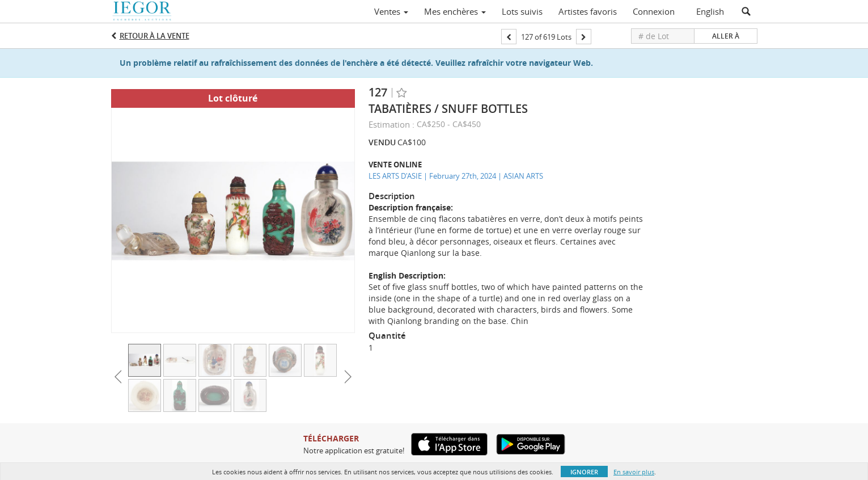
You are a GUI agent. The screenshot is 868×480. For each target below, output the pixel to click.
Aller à (726, 36)
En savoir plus (634, 472)
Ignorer (584, 472)
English (710, 11)
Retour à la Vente (154, 36)
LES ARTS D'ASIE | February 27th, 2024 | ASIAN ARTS (456, 176)
